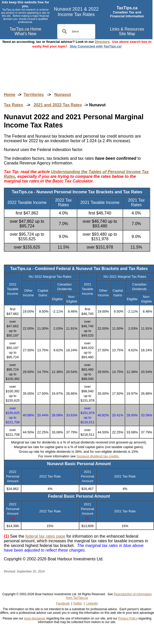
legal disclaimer (35, 618)
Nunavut (63, 95)
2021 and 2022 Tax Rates (58, 105)
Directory (102, 42)
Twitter (77, 603)
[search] (75, 31)
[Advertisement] (77, 65)
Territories (34, 95)
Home (10, 95)
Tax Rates (13, 105)
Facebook (63, 603)
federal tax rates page (45, 536)
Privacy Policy (128, 618)
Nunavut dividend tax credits (98, 456)
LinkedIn (92, 603)
